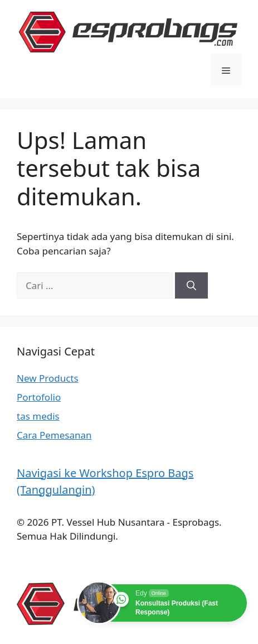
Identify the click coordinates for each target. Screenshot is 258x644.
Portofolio (39, 397)
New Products (48, 378)
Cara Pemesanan (54, 435)
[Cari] (191, 286)
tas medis (38, 416)
